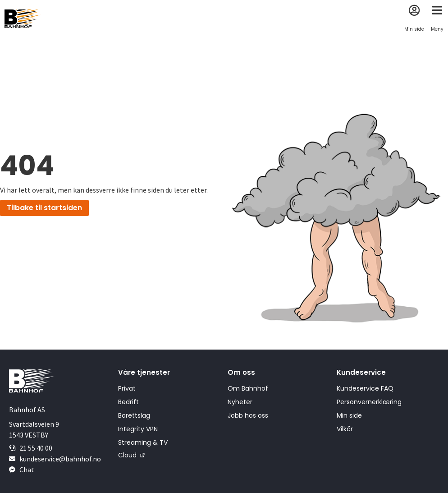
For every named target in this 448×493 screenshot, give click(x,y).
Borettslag (134, 415)
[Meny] (437, 10)
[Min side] (414, 10)
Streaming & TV (143, 442)
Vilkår (345, 429)
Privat (127, 388)
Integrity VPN (138, 429)
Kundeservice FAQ (365, 388)
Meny (437, 29)
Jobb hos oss (248, 415)
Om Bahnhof (248, 388)
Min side (414, 29)
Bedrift (128, 402)
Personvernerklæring (369, 402)
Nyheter (240, 402)
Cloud (127, 455)
